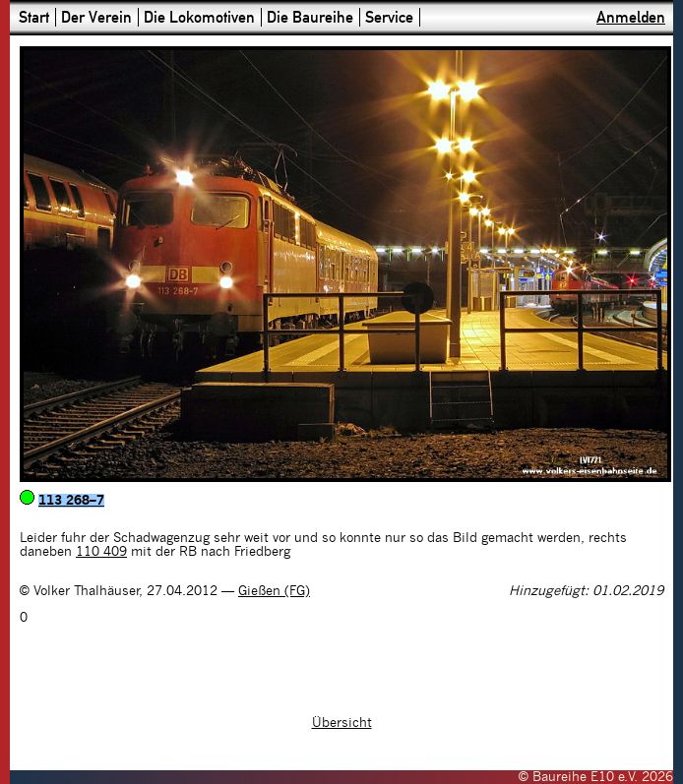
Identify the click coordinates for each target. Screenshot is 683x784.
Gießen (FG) (274, 591)
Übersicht (342, 723)
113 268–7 (71, 501)
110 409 (101, 552)
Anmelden (631, 17)
